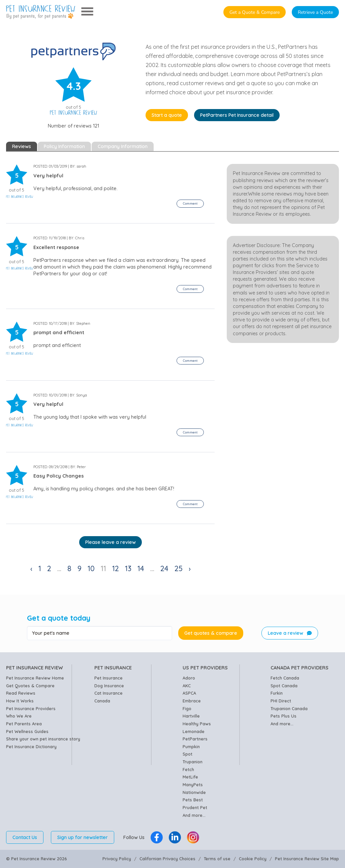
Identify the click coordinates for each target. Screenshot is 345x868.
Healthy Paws (197, 724)
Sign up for (83, 837)
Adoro (189, 678)
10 (91, 568)
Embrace (192, 701)
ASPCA (189, 693)
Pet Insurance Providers (31, 708)
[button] (190, 203)
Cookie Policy (253, 859)
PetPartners (195, 739)
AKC (187, 686)
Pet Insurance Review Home (35, 678)
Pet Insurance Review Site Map (307, 859)
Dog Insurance (109, 686)
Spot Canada (284, 686)
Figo (187, 708)
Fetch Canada (285, 678)
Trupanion (193, 762)
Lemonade (194, 731)
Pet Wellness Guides (27, 731)
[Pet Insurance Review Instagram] (193, 837)
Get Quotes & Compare (30, 686)
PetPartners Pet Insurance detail (237, 115)
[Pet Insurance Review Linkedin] (175, 837)
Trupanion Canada (289, 708)
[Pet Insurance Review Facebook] (157, 837)
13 (128, 568)
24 (164, 568)
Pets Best (193, 800)
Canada (102, 701)
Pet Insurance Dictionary (31, 747)
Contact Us (25, 837)
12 (116, 568)
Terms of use (217, 859)
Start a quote (167, 115)
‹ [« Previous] (31, 568)
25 (179, 568)
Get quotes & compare (211, 633)
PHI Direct (281, 701)
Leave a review (290, 633)
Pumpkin (191, 747)
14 (141, 568)
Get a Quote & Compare (255, 12)
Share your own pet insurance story (43, 739)
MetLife (190, 777)
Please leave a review (111, 542)
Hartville (191, 716)
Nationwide (194, 792)
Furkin (277, 693)
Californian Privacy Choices (167, 859)
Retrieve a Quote (315, 12)
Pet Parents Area (24, 724)
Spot (187, 754)
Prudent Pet (195, 807)
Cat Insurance (108, 693)
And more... (194, 815)
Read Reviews (21, 693)
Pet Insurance (108, 678)
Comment (190, 203)
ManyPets (193, 785)
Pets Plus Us (284, 716)
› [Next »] (190, 568)
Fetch (188, 769)
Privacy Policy (117, 859)
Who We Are (19, 716)
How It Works (20, 701)
